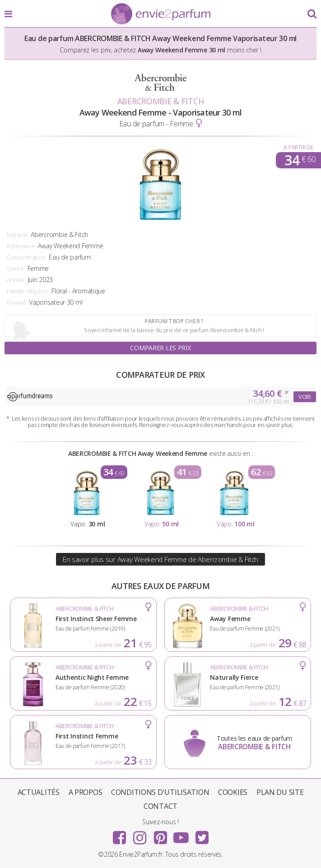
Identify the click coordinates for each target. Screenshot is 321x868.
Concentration (26, 257)
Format (16, 302)
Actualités (39, 792)
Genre (15, 269)
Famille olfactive (27, 291)
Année (16, 280)
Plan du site (280, 792)
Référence (21, 246)
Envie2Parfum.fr (161, 14)
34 (300, 160)
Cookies (233, 792)
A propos (86, 792)
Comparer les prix (160, 348)
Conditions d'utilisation (160, 792)
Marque (17, 235)
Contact (160, 806)
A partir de (298, 147)
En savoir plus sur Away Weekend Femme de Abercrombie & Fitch (160, 559)
